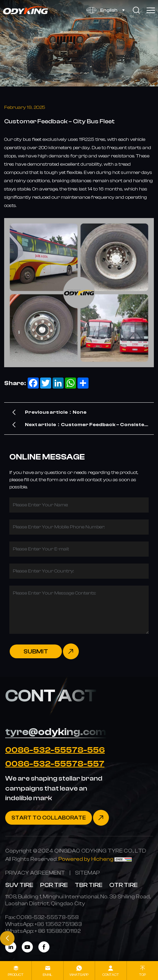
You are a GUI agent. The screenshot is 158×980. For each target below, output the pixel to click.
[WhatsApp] (58, 924)
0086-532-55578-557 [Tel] (55, 764)
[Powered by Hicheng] (86, 859)
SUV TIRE (19, 885)
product (16, 975)
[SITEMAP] (87, 873)
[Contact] (57, 818)
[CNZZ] (123, 859)
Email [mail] (48, 975)
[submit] (44, 651)
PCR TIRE (54, 885)
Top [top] (142, 975)
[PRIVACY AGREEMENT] (35, 873)
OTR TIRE (123, 885)
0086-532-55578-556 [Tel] (55, 750)
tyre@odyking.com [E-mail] (56, 732)
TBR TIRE (89, 885)
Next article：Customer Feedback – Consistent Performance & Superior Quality (87, 426)
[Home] (26, 10)
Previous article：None (56, 412)
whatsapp (79, 975)
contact (111, 975)
